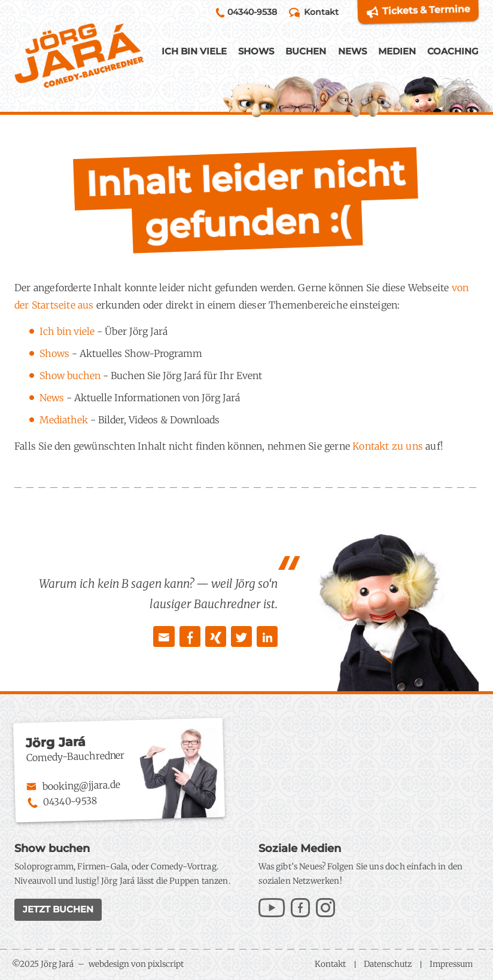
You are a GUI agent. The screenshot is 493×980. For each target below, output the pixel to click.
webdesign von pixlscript (136, 964)
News (52, 398)
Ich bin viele (67, 331)
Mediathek (64, 420)
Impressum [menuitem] (451, 964)
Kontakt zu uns (388, 446)
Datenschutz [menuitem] (388, 964)
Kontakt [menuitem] (330, 964)
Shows (54, 353)
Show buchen (70, 375)
